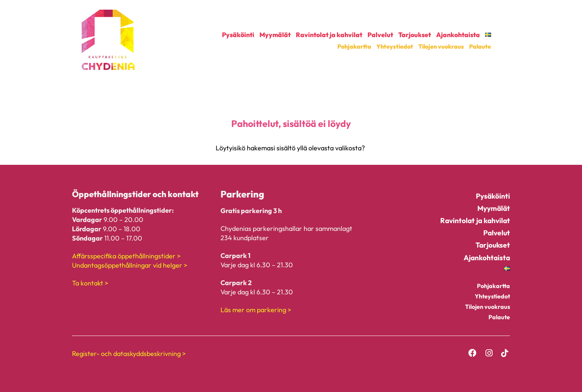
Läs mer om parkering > (256, 310)
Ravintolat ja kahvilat (329, 35)
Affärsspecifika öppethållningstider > (126, 256)
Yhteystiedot (395, 46)
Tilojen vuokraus (441, 46)
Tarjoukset (415, 35)
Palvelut (380, 35)
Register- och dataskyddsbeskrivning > (129, 354)
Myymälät (275, 35)
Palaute (480, 46)
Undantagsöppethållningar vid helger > (130, 265)
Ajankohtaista (458, 35)
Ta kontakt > (90, 283)
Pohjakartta (354, 46)
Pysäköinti (238, 35)
